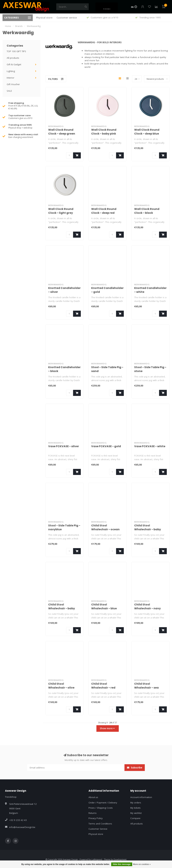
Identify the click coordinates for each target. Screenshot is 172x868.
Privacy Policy (96, 818)
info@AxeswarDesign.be (22, 827)
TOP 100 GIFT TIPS (16, 51)
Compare (135, 818)
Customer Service (98, 829)
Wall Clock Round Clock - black (147, 211)
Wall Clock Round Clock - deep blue (147, 132)
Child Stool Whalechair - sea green (146, 688)
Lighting (11, 71)
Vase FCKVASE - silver (64, 446)
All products (13, 58)
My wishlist (136, 813)
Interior (10, 78)
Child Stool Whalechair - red (103, 686)
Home (8, 26)
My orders (136, 803)
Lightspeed (97, 860)
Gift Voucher (13, 84)
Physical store (44, 18)
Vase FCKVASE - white (150, 446)
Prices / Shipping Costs (101, 808)
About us (93, 797)
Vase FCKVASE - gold (106, 446)
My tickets (135, 808)
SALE (9, 91)
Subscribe (135, 768)
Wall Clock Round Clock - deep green (62, 132)
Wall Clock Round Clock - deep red (104, 211)
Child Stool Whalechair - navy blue (147, 608)
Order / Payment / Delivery (103, 803)
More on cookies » (142, 864)
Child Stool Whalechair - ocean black (105, 529)
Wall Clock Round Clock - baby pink (104, 132)
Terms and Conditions (100, 824)
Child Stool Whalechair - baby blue (148, 529)
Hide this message (122, 864)
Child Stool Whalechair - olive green (61, 688)
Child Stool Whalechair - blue (104, 606)
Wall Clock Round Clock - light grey (61, 211)
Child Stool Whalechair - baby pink (62, 608)
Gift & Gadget (14, 64)
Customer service (67, 18)
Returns (93, 813)
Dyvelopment (120, 860)
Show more (107, 728)
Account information (141, 797)
